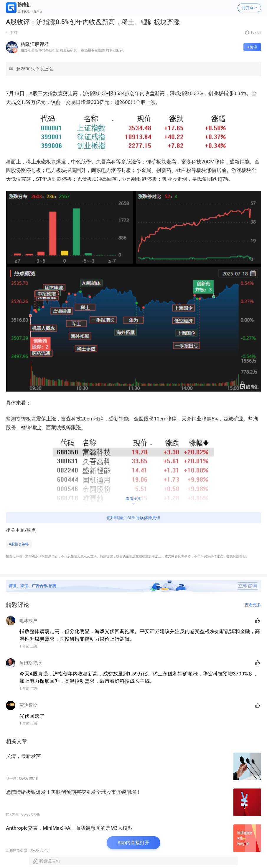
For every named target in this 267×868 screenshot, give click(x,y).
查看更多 (253, 605)
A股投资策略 (19, 544)
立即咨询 (248, 586)
